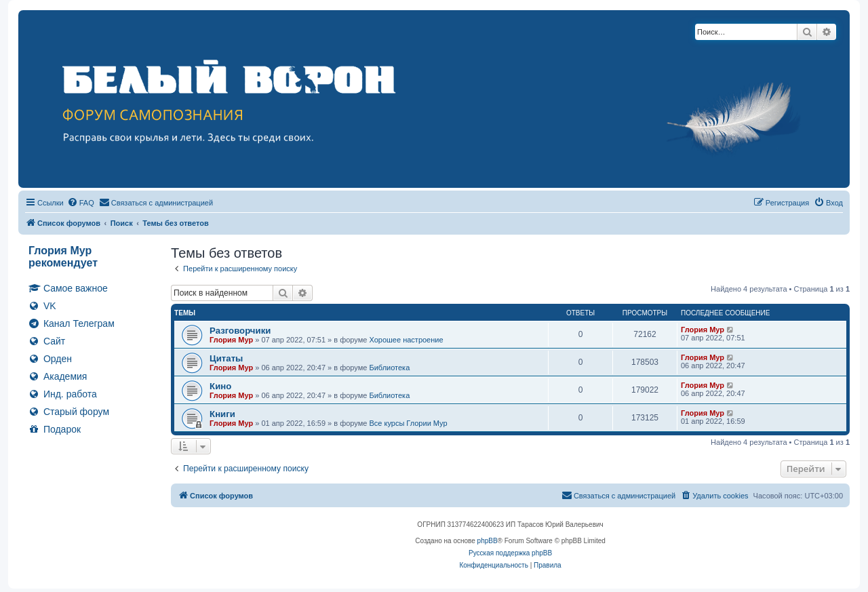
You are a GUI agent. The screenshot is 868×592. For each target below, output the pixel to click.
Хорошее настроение (406, 340)
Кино (220, 386)
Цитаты (226, 358)
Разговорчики (240, 331)
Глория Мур (231, 340)
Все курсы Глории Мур (408, 423)
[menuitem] (81, 203)
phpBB (488, 541)
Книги (222, 414)
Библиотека (389, 368)
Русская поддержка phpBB (510, 553)
